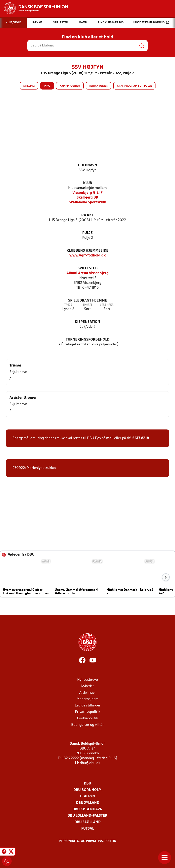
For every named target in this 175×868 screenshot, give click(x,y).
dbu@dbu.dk (90, 763)
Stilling (29, 86)
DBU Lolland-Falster (87, 816)
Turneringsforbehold (88, 340)
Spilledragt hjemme (88, 301)
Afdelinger (88, 693)
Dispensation (87, 322)
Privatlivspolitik (88, 712)
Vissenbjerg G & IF (87, 193)
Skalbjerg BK (87, 198)
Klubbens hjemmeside (87, 251)
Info (47, 86)
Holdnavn (87, 165)
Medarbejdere (88, 699)
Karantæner (98, 86)
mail (110, 438)
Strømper (107, 305)
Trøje (68, 305)
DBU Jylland (88, 803)
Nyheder (87, 686)
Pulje (87, 233)
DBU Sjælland (87, 822)
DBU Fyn (87, 796)
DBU (87, 784)
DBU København (87, 809)
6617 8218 (141, 438)
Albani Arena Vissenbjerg (87, 273)
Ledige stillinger (88, 706)
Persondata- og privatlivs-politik (87, 841)
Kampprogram (70, 86)
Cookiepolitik (87, 718)
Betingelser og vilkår (87, 725)
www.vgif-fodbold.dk (87, 256)
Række (88, 215)
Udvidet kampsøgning (151, 22)
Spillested (88, 268)
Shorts (88, 305)
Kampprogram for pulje (134, 86)
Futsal (88, 829)
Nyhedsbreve (87, 680)
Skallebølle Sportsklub (87, 202)
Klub (88, 183)
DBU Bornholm (87, 790)
